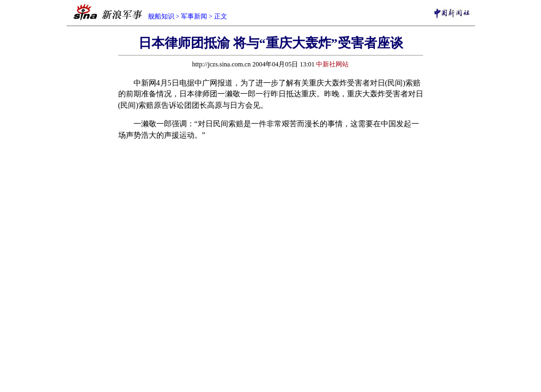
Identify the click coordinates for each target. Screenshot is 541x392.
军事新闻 (194, 16)
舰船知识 (161, 16)
